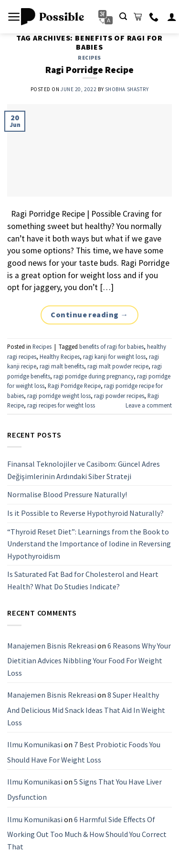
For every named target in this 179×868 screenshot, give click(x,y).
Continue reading (89, 315)
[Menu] (14, 17)
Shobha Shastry (127, 89)
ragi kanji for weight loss (114, 356)
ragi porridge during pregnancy (94, 376)
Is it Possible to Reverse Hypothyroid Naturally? (85, 513)
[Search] (123, 16)
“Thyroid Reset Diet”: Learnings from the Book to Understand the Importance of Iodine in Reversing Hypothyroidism (89, 544)
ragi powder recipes (119, 396)
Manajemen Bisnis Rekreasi (52, 646)
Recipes (89, 58)
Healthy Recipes (60, 356)
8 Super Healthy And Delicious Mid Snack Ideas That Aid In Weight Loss (86, 709)
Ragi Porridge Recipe (89, 70)
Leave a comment (149, 405)
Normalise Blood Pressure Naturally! (67, 495)
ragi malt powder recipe (118, 366)
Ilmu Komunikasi (35, 744)
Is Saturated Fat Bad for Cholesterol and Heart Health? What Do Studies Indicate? (83, 581)
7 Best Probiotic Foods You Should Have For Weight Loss (84, 752)
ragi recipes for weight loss (61, 405)
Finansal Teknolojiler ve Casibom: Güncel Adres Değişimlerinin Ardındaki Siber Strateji (84, 470)
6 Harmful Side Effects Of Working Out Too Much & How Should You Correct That (87, 833)
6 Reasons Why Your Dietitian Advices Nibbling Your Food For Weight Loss (89, 659)
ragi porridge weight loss (59, 396)
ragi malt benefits (62, 366)
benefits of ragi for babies (111, 346)
